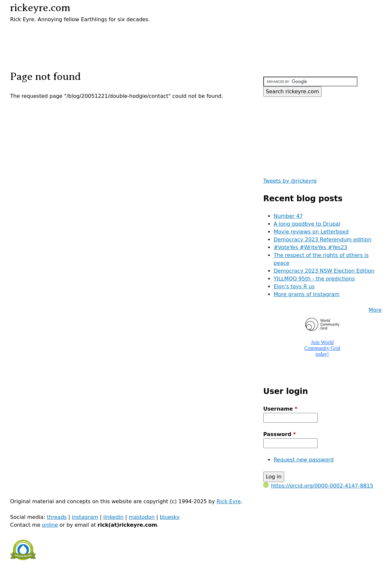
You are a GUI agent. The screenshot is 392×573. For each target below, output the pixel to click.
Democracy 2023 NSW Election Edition (324, 271)
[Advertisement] (86, 33)
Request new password (304, 460)
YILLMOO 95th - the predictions (314, 279)
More (375, 310)
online (50, 525)
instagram (85, 517)
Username (280, 409)
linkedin (113, 517)
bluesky (170, 517)
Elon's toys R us (294, 286)
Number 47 (288, 216)
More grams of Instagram (307, 294)
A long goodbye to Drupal (307, 224)
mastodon (142, 517)
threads (57, 517)
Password (280, 434)
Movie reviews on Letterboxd (311, 232)
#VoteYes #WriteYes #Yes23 (311, 247)
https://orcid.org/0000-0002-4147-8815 (318, 486)
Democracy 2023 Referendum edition (323, 240)
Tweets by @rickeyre (290, 181)
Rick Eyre (229, 501)
